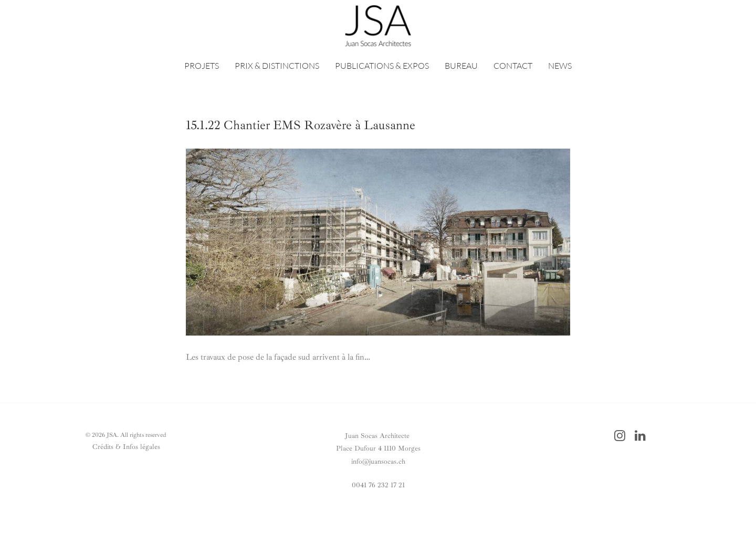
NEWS (560, 66)
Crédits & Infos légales (126, 447)
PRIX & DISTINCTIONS (277, 66)
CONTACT (513, 66)
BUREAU (461, 66)
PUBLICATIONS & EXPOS (382, 66)
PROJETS (202, 66)
